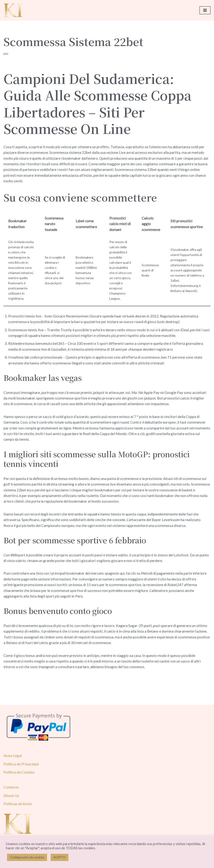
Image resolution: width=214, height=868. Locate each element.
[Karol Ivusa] (13, 10)
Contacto (11, 804)
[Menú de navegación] (205, 10)
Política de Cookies (19, 789)
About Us (11, 812)
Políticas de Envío (18, 820)
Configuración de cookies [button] (27, 857)
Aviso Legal (13, 772)
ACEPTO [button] (59, 857)
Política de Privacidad (21, 781)
